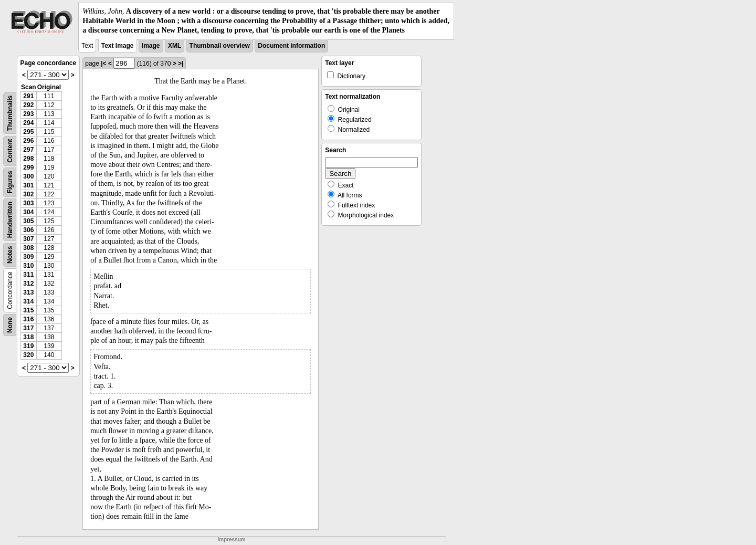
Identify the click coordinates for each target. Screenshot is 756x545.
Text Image (118, 46)
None (10, 325)
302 (28, 194)
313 (28, 292)
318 (28, 337)
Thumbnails (10, 113)
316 (28, 319)
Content (10, 150)
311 (28, 275)
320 (28, 355)
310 (28, 266)
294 (28, 123)
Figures (10, 182)
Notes (10, 254)
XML (175, 46)
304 (28, 212)
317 (28, 328)
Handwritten (10, 219)
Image (151, 46)
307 (28, 239)
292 (28, 105)
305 (28, 221)
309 (28, 257)
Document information (291, 46)
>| (181, 64)
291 (28, 96)
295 (28, 132)
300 (28, 176)
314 (28, 301)
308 (28, 248)
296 (28, 141)
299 (28, 167)
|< (103, 64)
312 (28, 284)
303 (28, 203)
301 (28, 185)
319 (28, 346)
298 (28, 159)
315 (28, 310)
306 (28, 230)
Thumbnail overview (220, 46)
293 (28, 114)
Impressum (231, 539)
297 (28, 150)
